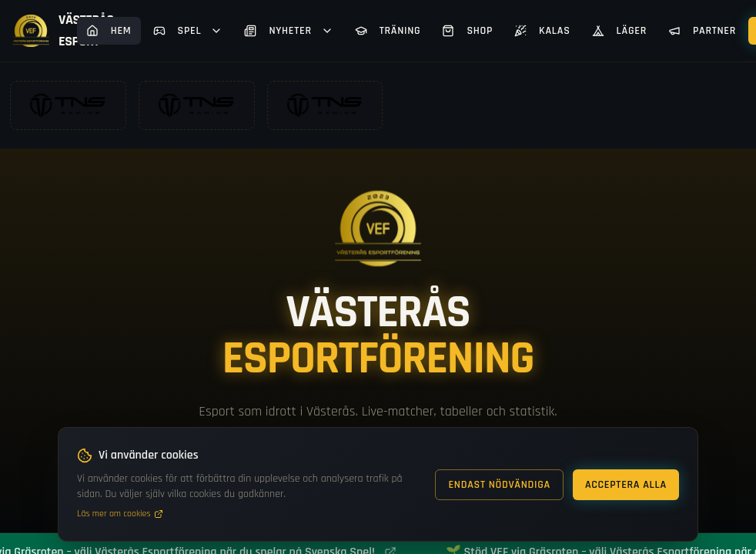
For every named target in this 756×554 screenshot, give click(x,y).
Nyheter (288, 31)
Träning (388, 31)
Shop (467, 31)
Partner (702, 31)
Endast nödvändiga (499, 485)
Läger (619, 31)
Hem (109, 31)
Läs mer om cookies (120, 514)
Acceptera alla (626, 485)
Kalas (542, 31)
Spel (188, 31)
